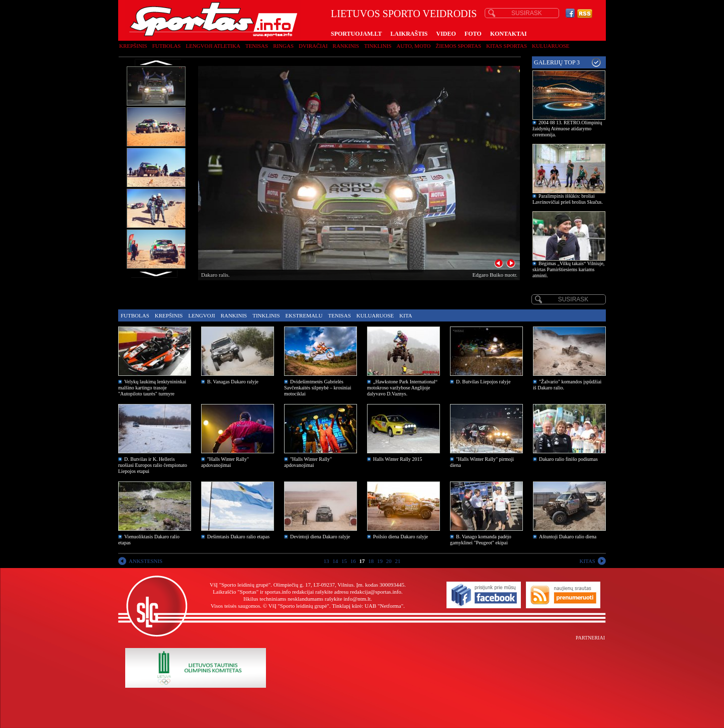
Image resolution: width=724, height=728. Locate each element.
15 (344, 561)
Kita (405, 315)
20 (389, 561)
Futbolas (167, 46)
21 (398, 561)
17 (362, 561)
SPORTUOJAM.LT (356, 34)
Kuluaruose (551, 46)
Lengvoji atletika (213, 46)
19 (380, 561)
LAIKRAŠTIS (409, 34)
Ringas (283, 46)
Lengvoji (201, 315)
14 (335, 561)
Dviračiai (313, 46)
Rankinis (346, 46)
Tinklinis (378, 46)
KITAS (587, 561)
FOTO (473, 34)
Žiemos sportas (459, 46)
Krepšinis (133, 46)
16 (353, 561)
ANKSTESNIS (146, 561)
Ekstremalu (304, 315)
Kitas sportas (507, 46)
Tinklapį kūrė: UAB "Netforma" (368, 606)
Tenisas (257, 46)
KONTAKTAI (509, 34)
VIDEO (446, 34)
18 (371, 561)
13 (327, 561)
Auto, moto (414, 46)
